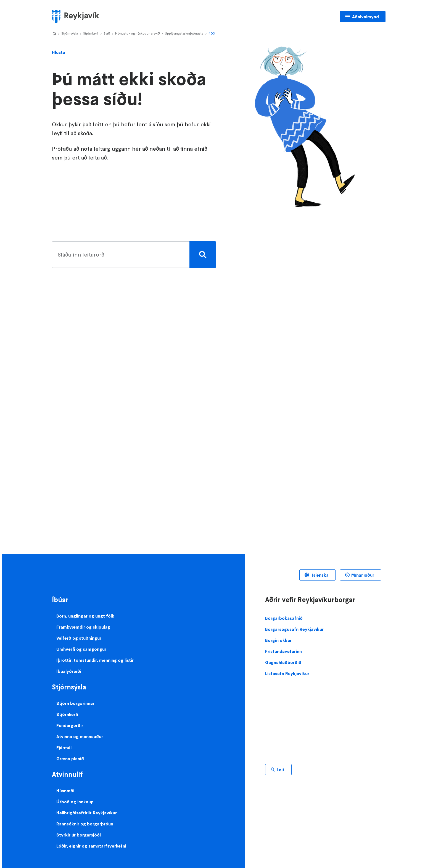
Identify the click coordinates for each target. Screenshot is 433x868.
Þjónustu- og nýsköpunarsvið (138, 33)
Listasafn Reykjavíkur (287, 673)
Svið (107, 33)
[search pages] (133, 255)
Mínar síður (363, 575)
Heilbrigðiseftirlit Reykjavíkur (87, 813)
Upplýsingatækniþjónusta (184, 33)
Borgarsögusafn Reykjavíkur (294, 629)
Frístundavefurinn (283, 651)
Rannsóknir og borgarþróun (85, 824)
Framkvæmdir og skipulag (83, 627)
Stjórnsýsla (70, 33)
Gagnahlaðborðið (283, 662)
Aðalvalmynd (365, 17)
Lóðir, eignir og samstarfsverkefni (91, 846)
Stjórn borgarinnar (75, 703)
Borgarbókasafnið (284, 618)
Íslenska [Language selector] (320, 575)
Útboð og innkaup (75, 802)
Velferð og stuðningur (79, 638)
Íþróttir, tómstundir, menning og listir (95, 660)
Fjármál (64, 747)
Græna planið (70, 759)
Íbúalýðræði (69, 671)
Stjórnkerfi (91, 33)
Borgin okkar (278, 640)
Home (54, 34)
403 (212, 33)
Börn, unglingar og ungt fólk (85, 616)
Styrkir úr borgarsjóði (79, 835)
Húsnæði (65, 791)
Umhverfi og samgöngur (81, 649)
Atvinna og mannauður (80, 736)
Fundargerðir (70, 725)
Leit (281, 770)
